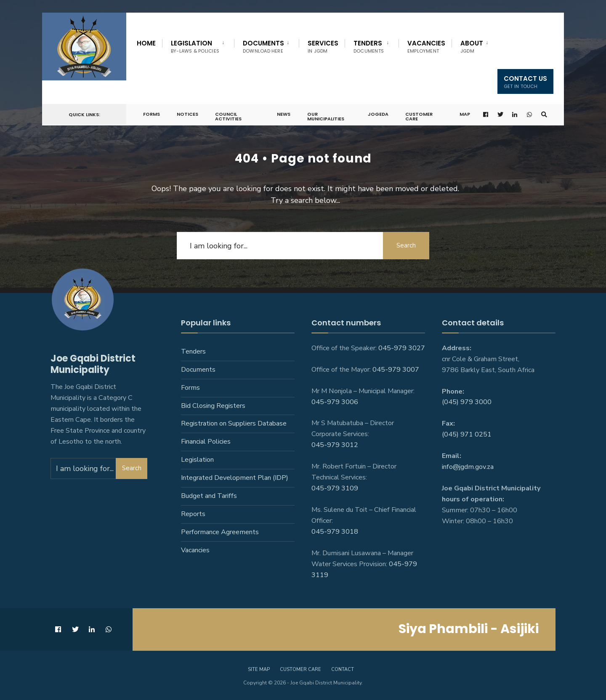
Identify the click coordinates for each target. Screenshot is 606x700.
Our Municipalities (326, 116)
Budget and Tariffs (209, 496)
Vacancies (426, 47)
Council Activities (228, 116)
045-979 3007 (396, 370)
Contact (343, 669)
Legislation (195, 47)
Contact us (525, 82)
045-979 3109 (335, 488)
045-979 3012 (335, 445)
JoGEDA (378, 114)
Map (465, 114)
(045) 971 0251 (467, 434)
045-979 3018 (335, 532)
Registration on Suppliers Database (234, 423)
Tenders (369, 47)
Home (146, 43)
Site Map (259, 669)
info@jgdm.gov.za (468, 467)
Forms (151, 114)
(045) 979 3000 (467, 402)
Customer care (300, 669)
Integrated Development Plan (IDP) (235, 478)
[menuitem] (198, 45)
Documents (263, 47)
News (284, 114)
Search (406, 245)
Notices (187, 114)
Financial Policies (206, 442)
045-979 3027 (402, 348)
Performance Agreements (220, 532)
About (472, 47)
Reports (193, 514)
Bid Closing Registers (213, 406)
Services (323, 47)
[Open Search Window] (544, 115)
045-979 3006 (335, 402)
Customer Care (419, 116)
